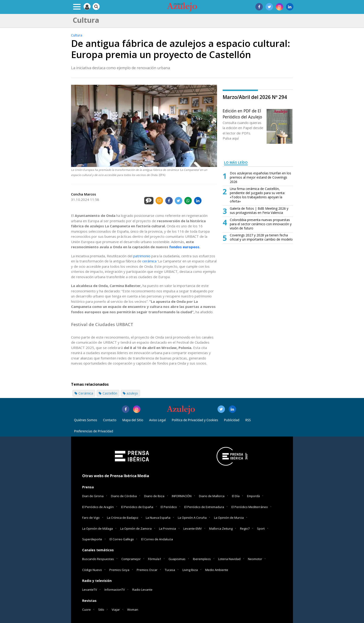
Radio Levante (142, 590)
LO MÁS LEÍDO (236, 162)
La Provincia (167, 528)
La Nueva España (158, 518)
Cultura (77, 35)
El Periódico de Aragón (98, 507)
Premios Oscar (147, 570)
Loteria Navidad (229, 559)
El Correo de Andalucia (157, 539)
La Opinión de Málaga (97, 528)
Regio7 (245, 528)
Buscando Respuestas (98, 559)
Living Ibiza (190, 570)
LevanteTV (90, 590)
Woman (133, 610)
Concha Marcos (83, 194)
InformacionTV (115, 590)
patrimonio (142, 256)
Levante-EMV (193, 528)
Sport (261, 528)
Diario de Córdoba (124, 496)
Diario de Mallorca (212, 496)
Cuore (86, 610)
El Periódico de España (137, 507)
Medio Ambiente (217, 570)
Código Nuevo (92, 570)
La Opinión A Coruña (192, 518)
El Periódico (169, 507)
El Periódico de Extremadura (204, 507)
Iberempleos (202, 559)
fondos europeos (184, 247)
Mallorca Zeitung (221, 528)
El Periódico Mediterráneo (250, 507)
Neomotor (255, 559)
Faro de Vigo (91, 518)
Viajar (116, 610)
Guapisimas (177, 559)
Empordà (253, 496)
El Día (236, 496)
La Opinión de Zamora (136, 528)
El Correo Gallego (122, 539)
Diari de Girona (93, 496)
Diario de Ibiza (154, 496)
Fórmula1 (155, 559)
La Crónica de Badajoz (123, 518)
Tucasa (170, 570)
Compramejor (131, 559)
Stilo (101, 610)
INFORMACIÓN (182, 496)
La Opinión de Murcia (229, 518)
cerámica (149, 261)
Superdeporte (92, 539)
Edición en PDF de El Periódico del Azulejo (242, 114)
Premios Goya (119, 570)
